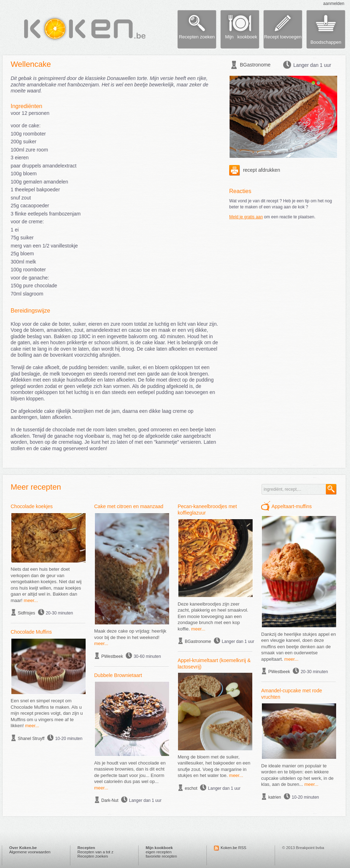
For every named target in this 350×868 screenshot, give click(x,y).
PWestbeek (112, 656)
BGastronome (255, 65)
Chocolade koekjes (32, 506)
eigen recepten (159, 852)
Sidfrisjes (26, 613)
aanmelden (334, 4)
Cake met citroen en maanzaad (129, 506)
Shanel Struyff (31, 739)
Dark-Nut (110, 800)
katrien (275, 797)
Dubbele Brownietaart (118, 675)
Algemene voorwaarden (30, 852)
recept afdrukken (255, 170)
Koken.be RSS (233, 848)
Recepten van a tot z (95, 852)
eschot (191, 788)
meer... (31, 600)
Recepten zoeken (93, 856)
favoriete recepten (161, 856)
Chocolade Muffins (31, 632)
